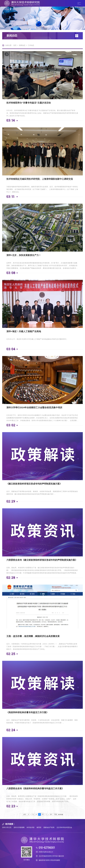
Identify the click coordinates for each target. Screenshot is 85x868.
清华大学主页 (7, 827)
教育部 (39, 827)
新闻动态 (22, 45)
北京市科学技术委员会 (64, 827)
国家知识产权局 (49, 827)
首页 (15, 45)
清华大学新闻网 (19, 827)
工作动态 (31, 45)
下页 (55, 814)
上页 (24, 814)
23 (51, 814)
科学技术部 (31, 827)
